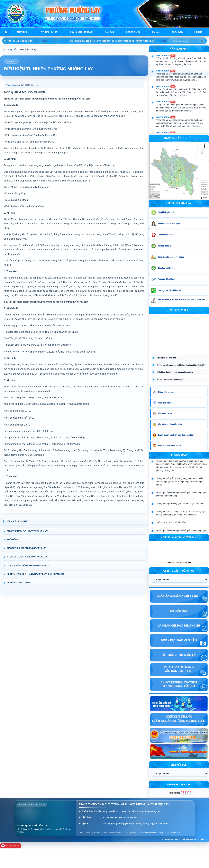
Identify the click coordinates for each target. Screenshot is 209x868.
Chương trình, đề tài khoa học (170, 290)
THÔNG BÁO (179, 455)
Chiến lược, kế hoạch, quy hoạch (171, 257)
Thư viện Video (179, 310)
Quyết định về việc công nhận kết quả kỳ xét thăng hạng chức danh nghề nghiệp (181, 510)
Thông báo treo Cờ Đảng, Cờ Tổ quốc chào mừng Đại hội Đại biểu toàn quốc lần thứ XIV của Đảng (180, 529)
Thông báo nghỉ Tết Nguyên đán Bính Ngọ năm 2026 (180, 519)
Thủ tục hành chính (165, 235)
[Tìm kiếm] (202, 41)
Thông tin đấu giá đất (166, 279)
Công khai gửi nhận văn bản (179, 537)
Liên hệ (198, 32)
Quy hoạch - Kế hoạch (82, 32)
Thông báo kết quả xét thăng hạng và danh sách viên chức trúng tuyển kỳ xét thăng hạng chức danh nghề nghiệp (180, 497)
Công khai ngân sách (166, 212)
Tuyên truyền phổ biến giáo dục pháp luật (176, 435)
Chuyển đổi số (133, 32)
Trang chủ (10, 49)
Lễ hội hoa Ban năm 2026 (167, 358)
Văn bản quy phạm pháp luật (170, 424)
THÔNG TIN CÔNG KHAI (179, 203)
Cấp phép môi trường (166, 268)
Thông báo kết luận (166, 392)
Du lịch (156, 32)
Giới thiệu (22, 32)
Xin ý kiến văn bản (166, 403)
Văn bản (109, 32)
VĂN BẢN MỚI (179, 49)
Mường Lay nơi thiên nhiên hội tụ (170, 379)
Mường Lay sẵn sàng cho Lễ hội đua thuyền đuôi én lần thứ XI (181, 365)
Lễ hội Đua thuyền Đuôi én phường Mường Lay (175, 372)
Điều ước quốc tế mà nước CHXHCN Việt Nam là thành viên (181, 300)
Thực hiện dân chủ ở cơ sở (169, 446)
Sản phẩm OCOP (165, 414)
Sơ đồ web (177, 32)
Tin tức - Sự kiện (50, 32)
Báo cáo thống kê (165, 246)
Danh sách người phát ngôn (169, 223)
